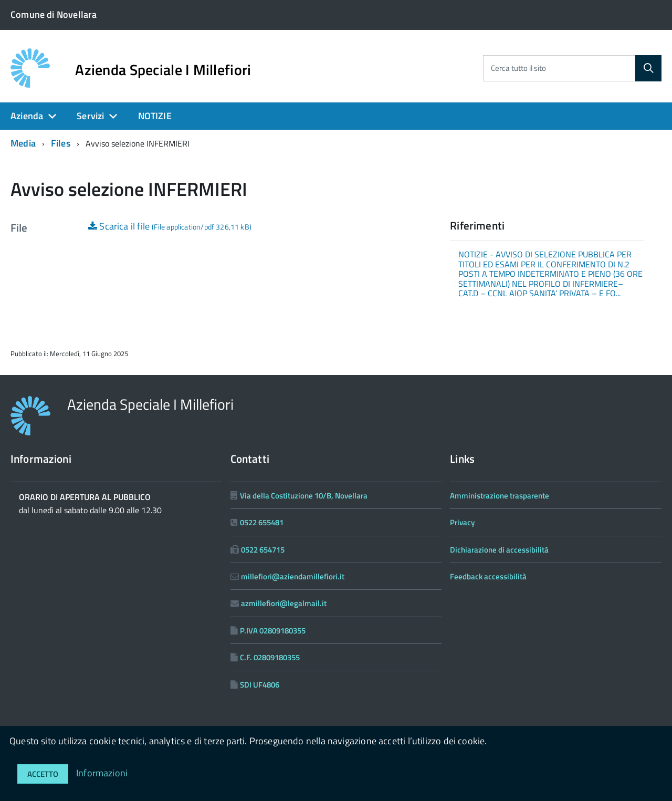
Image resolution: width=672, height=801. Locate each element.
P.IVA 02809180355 (273, 631)
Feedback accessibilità (488, 576)
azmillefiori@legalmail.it (284, 603)
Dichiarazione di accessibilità (499, 550)
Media (23, 143)
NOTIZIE (155, 116)
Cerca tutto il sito (518, 68)
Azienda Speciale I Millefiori (163, 70)
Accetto (43, 774)
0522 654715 (263, 550)
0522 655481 (262, 522)
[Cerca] (648, 68)
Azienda (27, 116)
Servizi (90, 116)
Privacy (462, 522)
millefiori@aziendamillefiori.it (293, 576)
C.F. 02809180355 (270, 657)
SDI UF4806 (260, 685)
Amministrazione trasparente (500, 496)
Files (61, 143)
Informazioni (102, 773)
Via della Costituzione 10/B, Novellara (304, 496)
